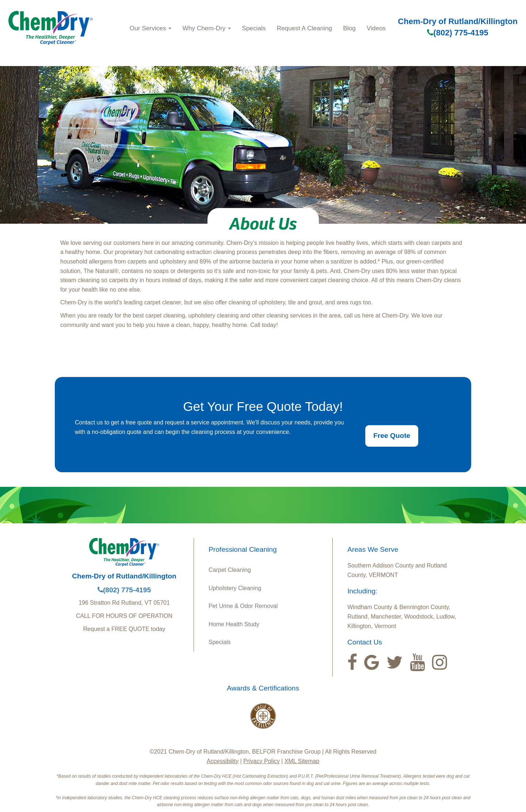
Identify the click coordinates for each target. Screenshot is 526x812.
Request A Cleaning (304, 28)
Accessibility (223, 761)
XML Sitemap (302, 761)
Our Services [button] (151, 28)
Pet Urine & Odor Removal (243, 606)
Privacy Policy (262, 761)
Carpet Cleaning (230, 570)
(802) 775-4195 (458, 33)
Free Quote (392, 436)
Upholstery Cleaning (235, 588)
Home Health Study (234, 624)
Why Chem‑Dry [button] (207, 28)
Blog (349, 28)
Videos (376, 28)
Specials (254, 28)
